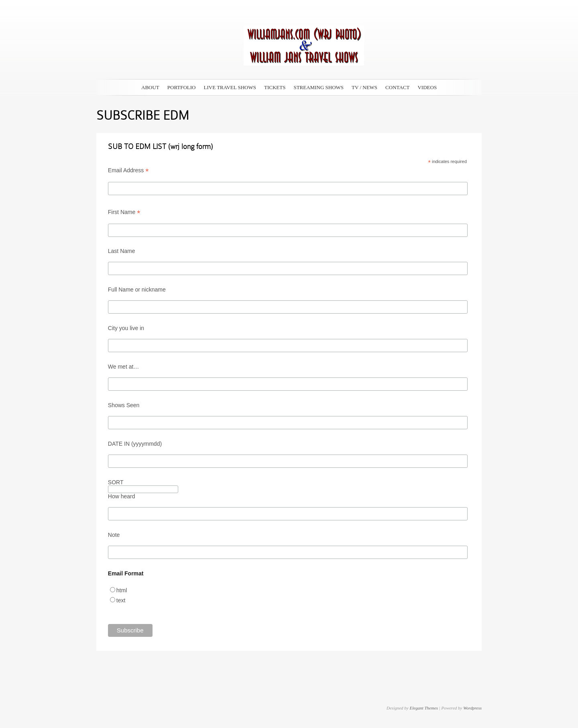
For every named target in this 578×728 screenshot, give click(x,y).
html (122, 590)
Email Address (128, 170)
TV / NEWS (364, 87)
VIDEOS (427, 87)
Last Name (122, 251)
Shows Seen (124, 405)
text (121, 600)
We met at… (124, 367)
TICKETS (275, 87)
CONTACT (397, 87)
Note (114, 535)
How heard (122, 496)
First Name (124, 212)
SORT (116, 482)
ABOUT (150, 87)
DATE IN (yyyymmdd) (135, 444)
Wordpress (472, 708)
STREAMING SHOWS (319, 87)
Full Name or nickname (137, 290)
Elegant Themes (424, 708)
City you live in (126, 328)
